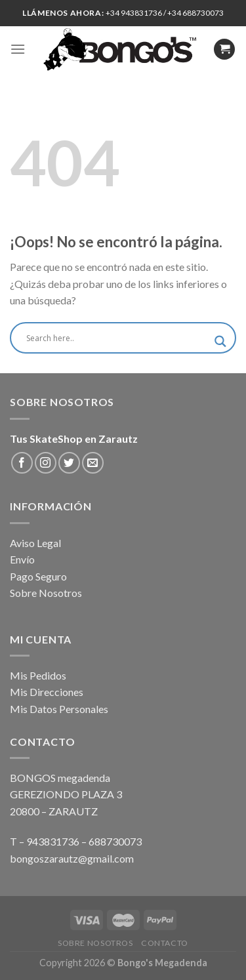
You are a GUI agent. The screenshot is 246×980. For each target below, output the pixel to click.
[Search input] (117, 338)
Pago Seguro (38, 576)
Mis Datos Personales (59, 709)
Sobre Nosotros (46, 593)
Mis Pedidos (38, 675)
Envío (22, 559)
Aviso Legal (35, 543)
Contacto (165, 943)
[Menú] (18, 49)
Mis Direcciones (47, 692)
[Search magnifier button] (220, 341)
